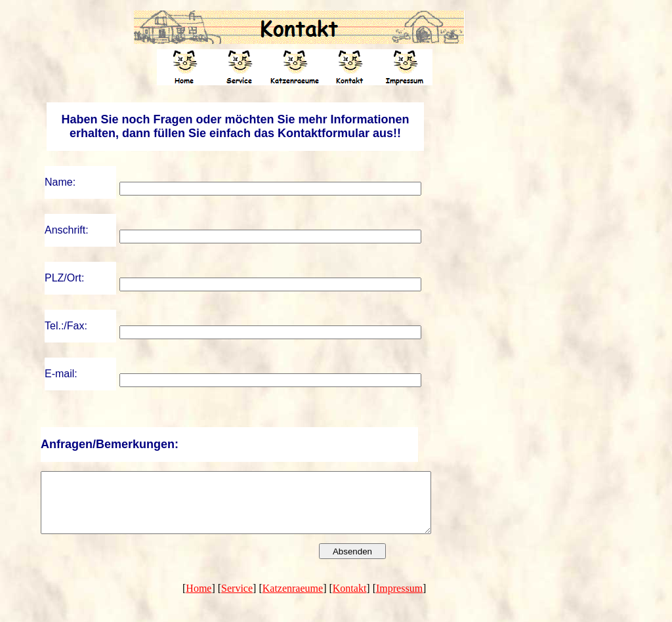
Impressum (399, 600)
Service (237, 600)
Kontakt (350, 600)
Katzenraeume (293, 600)
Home (199, 600)
